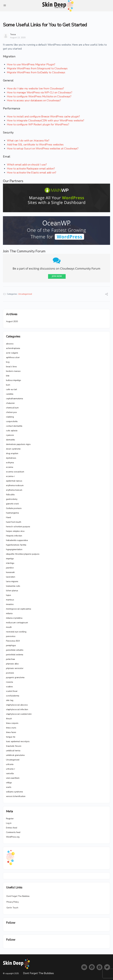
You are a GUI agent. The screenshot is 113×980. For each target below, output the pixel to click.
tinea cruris (11, 728)
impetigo (10, 559)
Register (10, 819)
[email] (84, 967)
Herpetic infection (14, 536)
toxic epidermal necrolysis (18, 741)
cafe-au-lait (11, 389)
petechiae (11, 659)
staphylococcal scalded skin (19, 714)
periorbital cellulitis (15, 650)
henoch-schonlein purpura (18, 527)
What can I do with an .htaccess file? (28, 141)
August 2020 (12, 321)
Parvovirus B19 (13, 641)
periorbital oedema (15, 655)
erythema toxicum (14, 490)
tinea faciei (11, 732)
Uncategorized (25, 294)
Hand (8, 517)
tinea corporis (12, 723)
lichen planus (12, 591)
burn (8, 385)
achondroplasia (13, 348)
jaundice (10, 568)
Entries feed (11, 828)
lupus (9, 595)
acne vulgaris (12, 353)
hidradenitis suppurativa (17, 540)
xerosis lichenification (16, 796)
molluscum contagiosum (17, 623)
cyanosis (10, 435)
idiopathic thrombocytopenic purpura (23, 554)
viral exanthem (13, 778)
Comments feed (13, 832)
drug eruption (12, 453)
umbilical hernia (13, 751)
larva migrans (12, 581)
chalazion (10, 403)
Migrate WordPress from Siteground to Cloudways (37, 68)
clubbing (10, 417)
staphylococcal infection (17, 709)
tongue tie (11, 737)
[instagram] (99, 967)
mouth (9, 627)
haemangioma (12, 513)
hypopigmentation (14, 549)
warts (9, 787)
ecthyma (10, 463)
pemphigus (11, 645)
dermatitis (11, 440)
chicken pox (11, 412)
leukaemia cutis (13, 586)
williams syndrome (14, 792)
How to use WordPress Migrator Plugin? (31, 64)
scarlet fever (12, 691)
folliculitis (10, 495)
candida (10, 394)
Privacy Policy (13, 902)
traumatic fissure (14, 746)
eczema (10, 467)
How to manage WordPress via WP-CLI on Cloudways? (40, 92)
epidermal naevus (14, 481)
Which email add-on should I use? (27, 165)
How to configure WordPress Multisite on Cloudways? (39, 96)
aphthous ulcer (13, 357)
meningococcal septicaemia (19, 609)
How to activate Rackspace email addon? (31, 169)
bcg (8, 362)
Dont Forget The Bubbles (18, 896)
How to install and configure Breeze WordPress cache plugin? (43, 117)
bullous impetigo (14, 380)
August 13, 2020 (18, 38)
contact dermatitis (14, 426)
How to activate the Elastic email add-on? (32, 173)
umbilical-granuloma (15, 755)
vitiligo (9, 783)
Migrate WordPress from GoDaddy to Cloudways (36, 72)
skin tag (10, 700)
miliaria (9, 613)
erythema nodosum (15, 485)
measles (10, 604)
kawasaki (10, 572)
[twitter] (107, 967)
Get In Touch (12, 908)
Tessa (13, 34)
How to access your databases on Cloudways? (34, 100)
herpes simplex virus (15, 531)
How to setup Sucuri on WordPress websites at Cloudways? (43, 149)
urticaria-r (11, 769)
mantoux (10, 600)
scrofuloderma (13, 696)
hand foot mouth (14, 522)
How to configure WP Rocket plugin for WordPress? (38, 124)
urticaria (10, 764)
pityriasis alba (12, 664)
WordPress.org (13, 837)
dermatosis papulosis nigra (18, 444)
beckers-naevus (13, 371)
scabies (9, 687)
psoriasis (10, 673)
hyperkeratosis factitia (16, 545)
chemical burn (12, 408)
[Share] (107, 295)
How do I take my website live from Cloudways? (35, 88)
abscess (10, 344)
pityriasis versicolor (15, 668)
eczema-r (10, 476)
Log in (9, 823)
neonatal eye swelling (16, 632)
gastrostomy (12, 499)
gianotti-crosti (12, 504)
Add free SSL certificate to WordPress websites (35, 145)
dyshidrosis (11, 458)
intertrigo (10, 563)
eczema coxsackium (15, 472)
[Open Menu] (5, 5)
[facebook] (92, 967)
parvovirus (11, 636)
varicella (10, 773)
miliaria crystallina (14, 618)
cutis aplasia (12, 431)
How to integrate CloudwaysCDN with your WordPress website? (46, 120)
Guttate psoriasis (14, 508)
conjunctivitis (12, 421)
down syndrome (13, 449)
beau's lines (11, 367)
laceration (11, 577)
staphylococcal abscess (17, 705)
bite (8, 376)
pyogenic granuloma (15, 677)
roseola (9, 682)
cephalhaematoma (14, 399)
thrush (9, 719)
